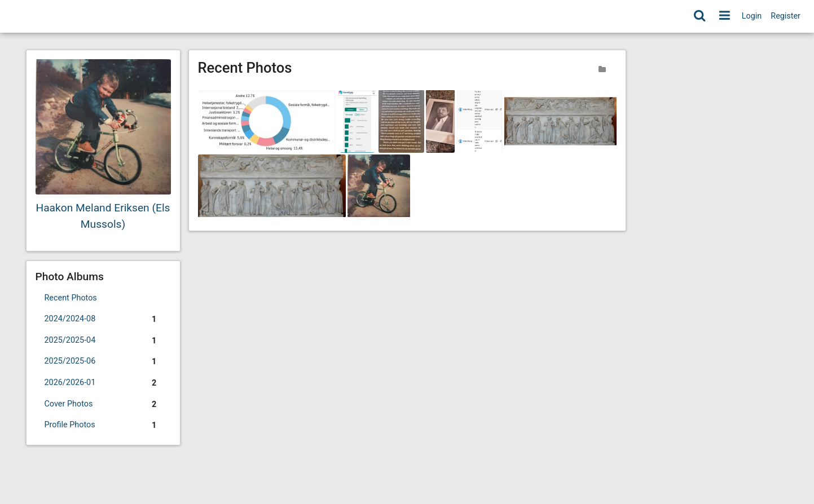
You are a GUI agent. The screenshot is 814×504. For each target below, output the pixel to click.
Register (786, 16)
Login (752, 16)
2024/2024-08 (103, 320)
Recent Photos (71, 298)
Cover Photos (103, 405)
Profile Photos (103, 426)
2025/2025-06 (103, 362)
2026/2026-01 (103, 383)
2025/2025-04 (103, 341)
